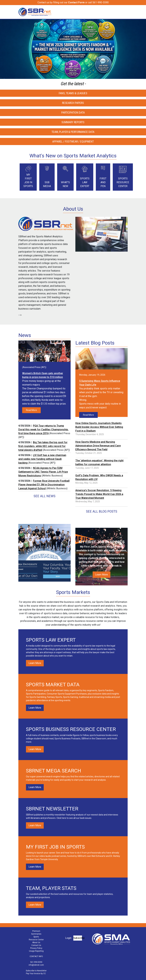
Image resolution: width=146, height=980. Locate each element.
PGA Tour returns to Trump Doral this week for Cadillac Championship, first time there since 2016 (43, 430)
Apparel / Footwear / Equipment (73, 141)
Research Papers (73, 103)
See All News (44, 496)
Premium (36, 931)
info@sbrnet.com (36, 965)
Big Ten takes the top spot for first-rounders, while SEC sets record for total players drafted (43, 446)
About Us (36, 942)
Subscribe (78, 938)
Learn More (102, 575)
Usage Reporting (36, 951)
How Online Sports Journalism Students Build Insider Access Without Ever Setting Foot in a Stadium (99, 427)
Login (68, 938)
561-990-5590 (36, 962)
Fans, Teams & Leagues (73, 93)
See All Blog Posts (102, 511)
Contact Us (36, 945)
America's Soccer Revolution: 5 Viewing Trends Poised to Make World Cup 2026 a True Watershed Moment (99, 494)
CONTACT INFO (36, 956)
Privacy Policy (36, 948)
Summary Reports (73, 122)
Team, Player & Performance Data (73, 132)
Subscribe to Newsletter (36, 971)
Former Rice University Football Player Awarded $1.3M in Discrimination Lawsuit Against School (44, 485)
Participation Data (73, 113)
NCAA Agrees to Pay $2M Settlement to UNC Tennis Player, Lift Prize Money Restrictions (43, 472)
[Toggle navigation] (126, 12)
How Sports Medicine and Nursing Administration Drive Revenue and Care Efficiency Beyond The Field (98, 446)
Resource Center (36, 940)
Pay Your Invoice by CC (36, 974)
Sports (36, 937)
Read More (31, 410)
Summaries (36, 934)
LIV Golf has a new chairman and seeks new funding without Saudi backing (42, 459)
